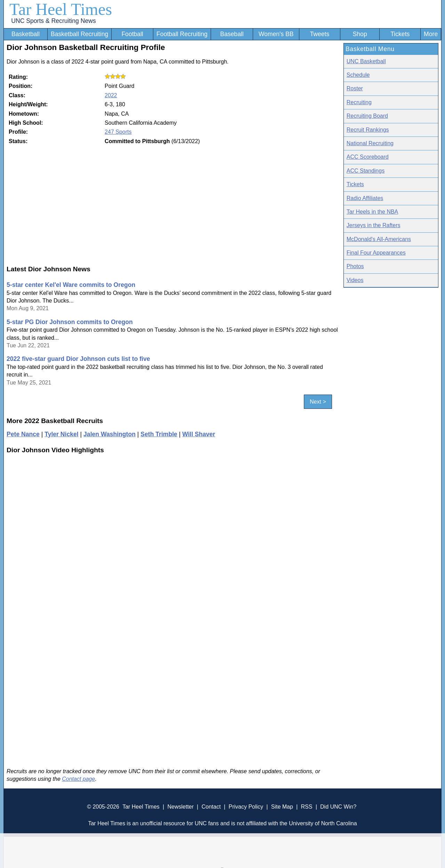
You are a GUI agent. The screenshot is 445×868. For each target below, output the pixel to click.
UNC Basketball (366, 61)
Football (132, 34)
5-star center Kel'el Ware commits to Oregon (71, 285)
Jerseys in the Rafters (374, 225)
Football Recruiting (182, 34)
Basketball (26, 34)
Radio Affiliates (365, 198)
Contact (211, 807)
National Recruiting (370, 143)
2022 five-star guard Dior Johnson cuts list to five (78, 359)
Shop (360, 34)
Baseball (232, 34)
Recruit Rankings (368, 130)
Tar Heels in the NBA (373, 212)
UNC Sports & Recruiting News (53, 21)
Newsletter (180, 807)
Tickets (400, 34)
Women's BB (276, 34)
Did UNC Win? (338, 807)
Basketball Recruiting (79, 34)
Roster (355, 88)
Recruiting (359, 102)
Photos (355, 266)
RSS (306, 807)
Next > (318, 402)
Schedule (358, 75)
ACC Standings (366, 171)
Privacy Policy (246, 807)
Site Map (282, 807)
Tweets (319, 34)
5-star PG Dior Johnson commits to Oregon (70, 322)
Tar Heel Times (61, 9)
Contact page (78, 779)
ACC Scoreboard (368, 157)
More (431, 34)
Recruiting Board (367, 116)
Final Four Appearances (376, 253)
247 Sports (118, 132)
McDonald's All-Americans (379, 239)
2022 (111, 95)
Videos (355, 280)
